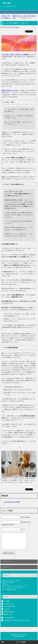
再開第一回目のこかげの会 (10, 90)
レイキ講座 (7, 601)
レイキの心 (15, 27)
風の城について (8, 614)
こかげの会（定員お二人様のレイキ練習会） (16, 54)
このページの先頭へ (21, 642)
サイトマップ (7, 629)
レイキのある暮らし (9, 618)
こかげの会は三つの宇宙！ (12, 502)
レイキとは (7, 609)
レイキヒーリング (9, 604)
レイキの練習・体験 (9, 606)
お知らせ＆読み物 (9, 612)
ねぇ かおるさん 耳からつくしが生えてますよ (17, 620)
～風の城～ (7, 3)
